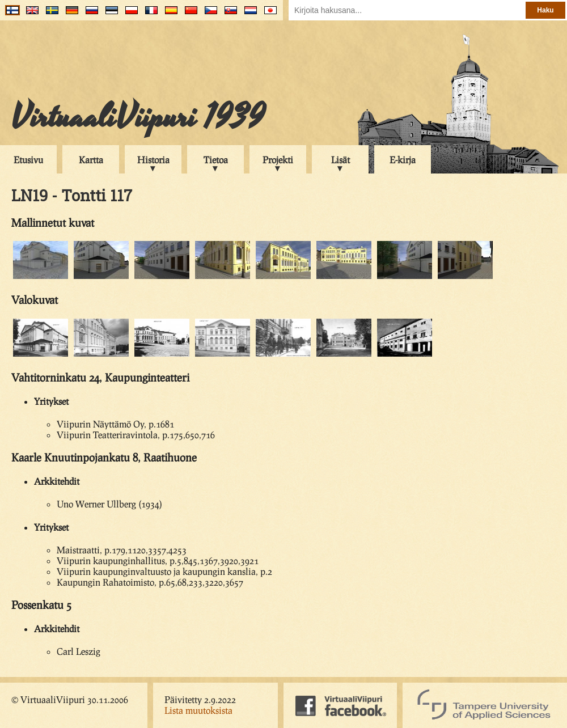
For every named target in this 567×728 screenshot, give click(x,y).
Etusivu (28, 160)
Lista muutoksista (198, 710)
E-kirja (403, 160)
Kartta (91, 160)
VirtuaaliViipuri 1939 (138, 117)
